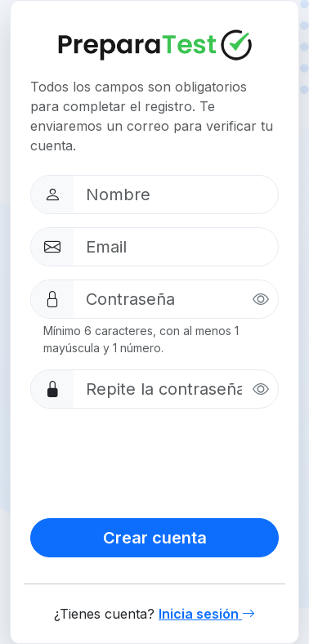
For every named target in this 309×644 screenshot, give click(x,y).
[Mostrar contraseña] (261, 300)
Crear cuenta (155, 538)
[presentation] (154, 460)
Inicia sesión (207, 614)
